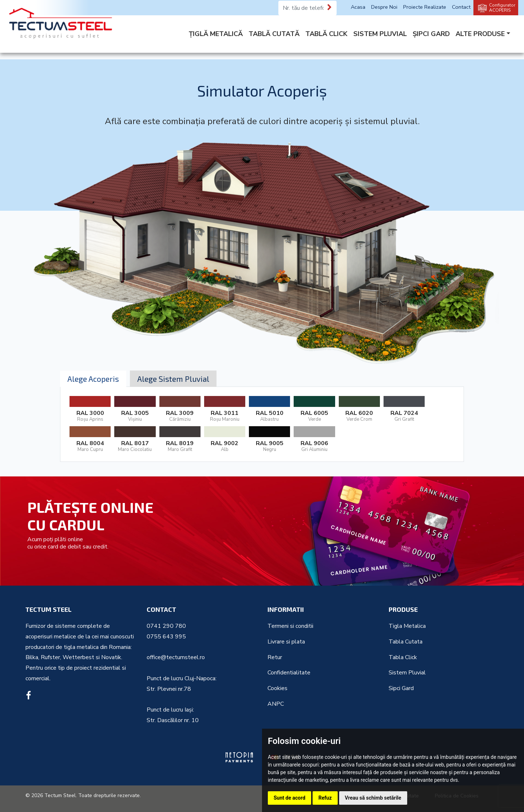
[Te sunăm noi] (330, 7)
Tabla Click (403, 657)
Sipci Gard (401, 688)
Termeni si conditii (290, 626)
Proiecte (425, 7)
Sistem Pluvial (407, 673)
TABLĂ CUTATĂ (274, 34)
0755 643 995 (166, 637)
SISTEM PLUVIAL (380, 34)
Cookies (277, 688)
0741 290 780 (166, 626)
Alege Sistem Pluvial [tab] (173, 379)
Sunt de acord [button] (289, 798)
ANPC (276, 704)
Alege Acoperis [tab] (93, 379)
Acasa (358, 7)
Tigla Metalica (407, 626)
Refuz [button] (325, 798)
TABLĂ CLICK (326, 34)
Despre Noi (384, 7)
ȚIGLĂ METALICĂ (216, 34)
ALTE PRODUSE (480, 34)
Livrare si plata (286, 642)
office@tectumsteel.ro (176, 657)
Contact (461, 7)
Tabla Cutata (406, 642)
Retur (275, 657)
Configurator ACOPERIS (502, 8)
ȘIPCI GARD (431, 34)
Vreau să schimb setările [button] (373, 798)
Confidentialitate (289, 673)
